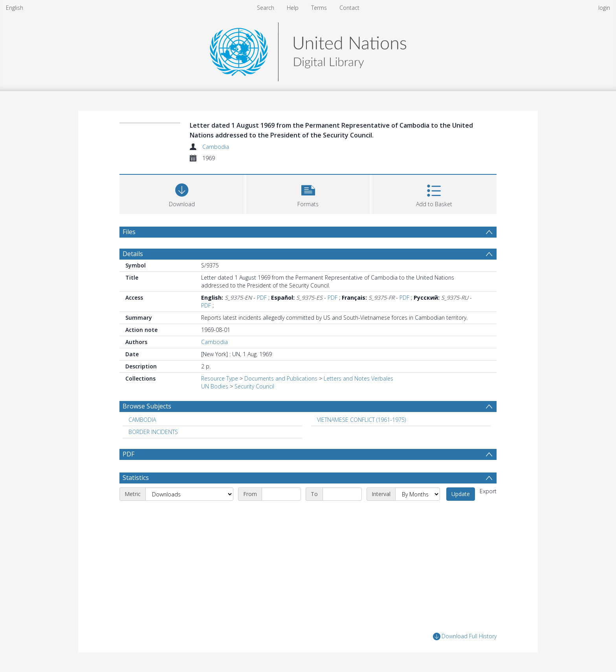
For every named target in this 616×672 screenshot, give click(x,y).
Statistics (136, 478)
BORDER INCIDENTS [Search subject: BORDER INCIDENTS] (153, 432)
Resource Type (220, 378)
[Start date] (281, 494)
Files (129, 232)
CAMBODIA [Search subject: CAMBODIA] (142, 420)
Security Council (254, 386)
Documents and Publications (281, 378)
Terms (319, 8)
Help (293, 8)
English (15, 8)
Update (461, 494)
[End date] (342, 494)
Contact (349, 8)
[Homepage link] (308, 50)
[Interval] (418, 494)
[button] (308, 193)
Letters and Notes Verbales (358, 378)
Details (133, 254)
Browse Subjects (147, 406)
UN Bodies (215, 386)
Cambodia (216, 147)
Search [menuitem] (266, 8)
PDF (262, 298)
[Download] (182, 193)
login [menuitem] (604, 8)
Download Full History (465, 636)
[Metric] (189, 494)
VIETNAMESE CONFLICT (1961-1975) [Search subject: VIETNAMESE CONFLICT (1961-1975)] (361, 420)
